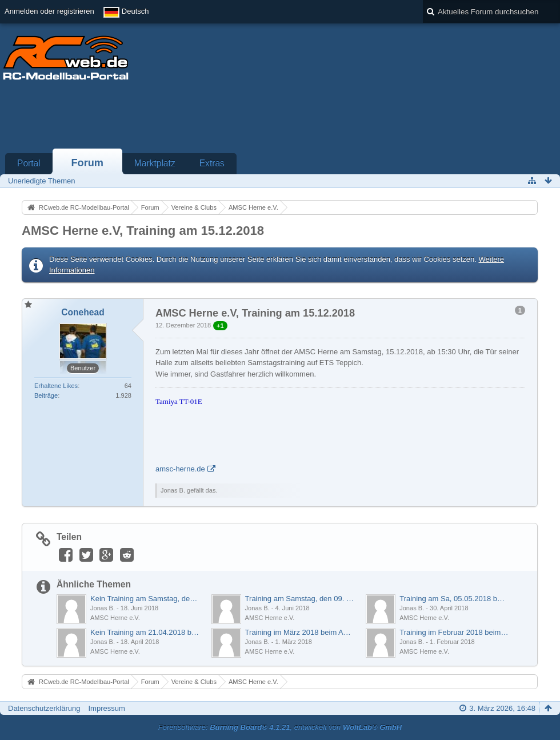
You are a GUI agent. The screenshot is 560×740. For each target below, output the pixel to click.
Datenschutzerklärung (44, 708)
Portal (29, 163)
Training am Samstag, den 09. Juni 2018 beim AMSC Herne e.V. (300, 599)
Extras (212, 163)
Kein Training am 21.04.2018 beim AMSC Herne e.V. (145, 632)
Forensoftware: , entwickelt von (280, 727)
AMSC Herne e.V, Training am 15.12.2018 (143, 231)
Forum (87, 163)
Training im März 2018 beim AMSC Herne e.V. (300, 632)
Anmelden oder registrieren (49, 11)
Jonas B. (103, 608)
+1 (220, 326)
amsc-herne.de (180, 469)
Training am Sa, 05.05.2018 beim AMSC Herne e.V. (454, 599)
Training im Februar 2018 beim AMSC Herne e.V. (454, 632)
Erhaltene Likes (56, 386)
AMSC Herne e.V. (115, 618)
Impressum (106, 708)
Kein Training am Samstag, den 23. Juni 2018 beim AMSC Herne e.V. (145, 599)
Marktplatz (155, 163)
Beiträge (46, 395)
